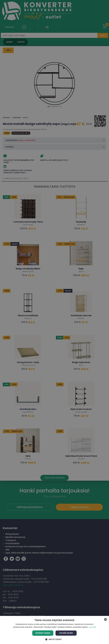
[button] (54, 639)
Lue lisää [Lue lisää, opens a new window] (92, 627)
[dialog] (54, 322)
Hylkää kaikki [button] (66, 633)
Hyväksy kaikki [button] (43, 633)
